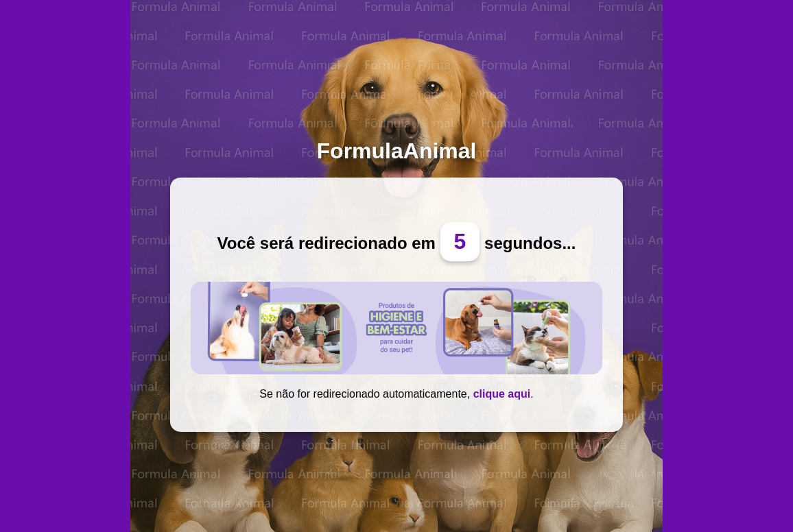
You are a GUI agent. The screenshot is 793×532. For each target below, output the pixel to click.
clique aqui (502, 394)
